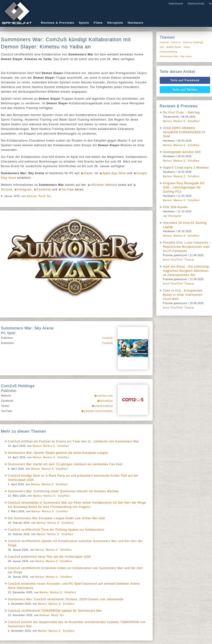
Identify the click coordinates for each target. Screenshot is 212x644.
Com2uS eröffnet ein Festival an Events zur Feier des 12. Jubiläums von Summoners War (74, 441)
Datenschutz (196, 3)
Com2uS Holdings (193, 42)
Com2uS (108, 338)
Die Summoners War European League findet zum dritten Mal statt (57, 518)
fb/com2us (106, 401)
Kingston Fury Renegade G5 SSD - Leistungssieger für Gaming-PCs (184, 187)
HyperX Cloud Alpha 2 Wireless (186, 168)
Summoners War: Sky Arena (176, 56)
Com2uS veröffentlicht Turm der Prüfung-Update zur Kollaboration (56, 530)
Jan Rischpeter (172, 216)
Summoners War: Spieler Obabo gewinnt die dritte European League (58, 453)
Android (164, 42)
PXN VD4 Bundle (175, 207)
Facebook (44, 190)
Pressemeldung (169, 52)
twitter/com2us (104, 406)
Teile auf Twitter (185, 90)
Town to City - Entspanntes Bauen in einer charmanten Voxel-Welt (183, 295)
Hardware (136, 23)
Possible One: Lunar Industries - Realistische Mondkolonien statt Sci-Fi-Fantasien (187, 247)
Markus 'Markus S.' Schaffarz (51, 446)
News (187, 47)
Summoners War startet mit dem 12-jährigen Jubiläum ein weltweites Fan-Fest (65, 464)
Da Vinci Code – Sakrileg (181, 112)
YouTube (68, 190)
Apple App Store (114, 173)
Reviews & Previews (58, 23)
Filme (98, 23)
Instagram (24, 190)
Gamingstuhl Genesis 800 (182, 152)
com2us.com (105, 396)
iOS (162, 47)
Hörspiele (115, 23)
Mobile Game (174, 47)
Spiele (84, 23)
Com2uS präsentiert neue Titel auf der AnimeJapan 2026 (49, 557)
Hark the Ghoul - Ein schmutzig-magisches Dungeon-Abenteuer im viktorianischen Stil (186, 271)
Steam (88, 173)
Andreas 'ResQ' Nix (39, 196)
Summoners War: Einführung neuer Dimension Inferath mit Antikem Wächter (64, 491)
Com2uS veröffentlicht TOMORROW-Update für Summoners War (55, 611)
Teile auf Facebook (185, 80)
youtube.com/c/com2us (98, 411)
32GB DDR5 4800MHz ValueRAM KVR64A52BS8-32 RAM (184, 132)
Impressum (176, 3)
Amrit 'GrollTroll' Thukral (178, 260)
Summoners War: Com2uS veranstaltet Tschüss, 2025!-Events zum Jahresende (66, 599)
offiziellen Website (104, 185)
